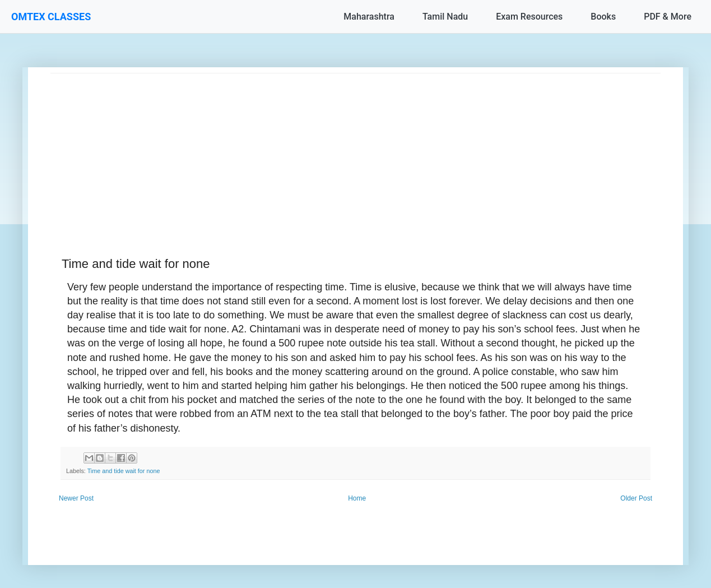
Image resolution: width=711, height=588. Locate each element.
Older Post (636, 498)
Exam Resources (529, 17)
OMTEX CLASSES (51, 17)
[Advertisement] (355, 152)
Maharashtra (369, 17)
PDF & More (668, 17)
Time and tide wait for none (124, 471)
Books (603, 17)
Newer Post (76, 498)
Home (357, 498)
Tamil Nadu (445, 17)
